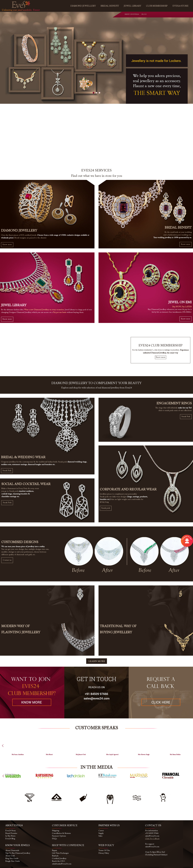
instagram (169, 15)
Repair (54, 851)
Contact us (7, 560)
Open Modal (187, 541)
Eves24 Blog (10, 839)
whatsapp (158, 15)
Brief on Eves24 (132, 14)
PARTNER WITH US (109, 825)
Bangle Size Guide (13, 861)
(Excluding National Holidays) (156, 855)
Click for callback (152, 839)
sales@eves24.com (152, 836)
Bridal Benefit (110, 6)
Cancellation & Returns (61, 833)
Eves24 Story (11, 831)
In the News (10, 836)
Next (189, 778)
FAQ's (54, 839)
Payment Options (59, 836)
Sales (100, 836)
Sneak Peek (7, 471)
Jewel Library (133, 6)
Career (101, 831)
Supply (101, 833)
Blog (142, 14)
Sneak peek (106, 508)
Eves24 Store (181, 6)
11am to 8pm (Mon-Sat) (155, 852)
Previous (6, 748)
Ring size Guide (12, 859)
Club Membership (157, 6)
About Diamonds (12, 851)
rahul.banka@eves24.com (62, 864)
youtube (174, 15)
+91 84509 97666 (152, 833)
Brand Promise (11, 833)
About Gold (10, 856)
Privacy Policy (104, 853)
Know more (7, 245)
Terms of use (104, 851)
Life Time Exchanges (60, 853)
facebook (163, 15)
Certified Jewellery (59, 859)
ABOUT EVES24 (14, 825)
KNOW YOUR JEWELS (18, 845)
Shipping (56, 831)
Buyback (55, 856)
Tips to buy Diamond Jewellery (18, 853)
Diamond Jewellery (83, 6)
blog (180, 15)
